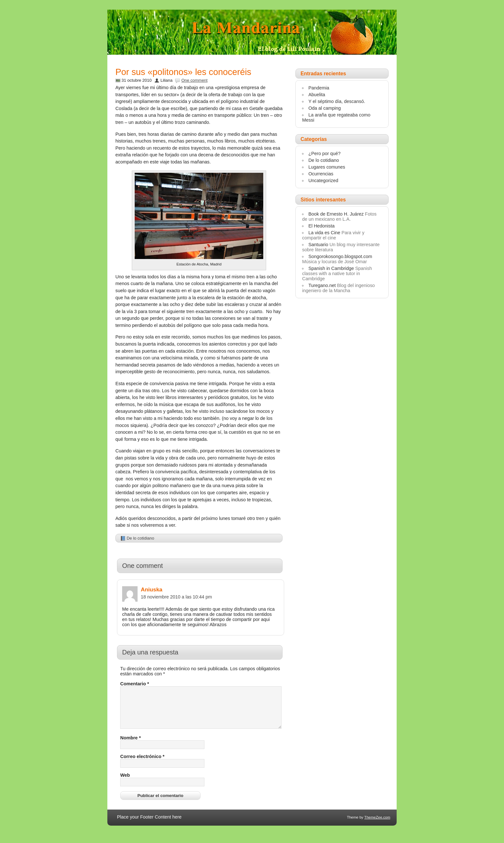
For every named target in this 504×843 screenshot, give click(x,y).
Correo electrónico (142, 764)
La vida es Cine (324, 233)
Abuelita (317, 95)
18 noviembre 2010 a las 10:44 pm (176, 597)
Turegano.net (322, 285)
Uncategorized (323, 181)
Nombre (130, 746)
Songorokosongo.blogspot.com (340, 256)
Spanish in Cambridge (331, 268)
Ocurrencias (321, 174)
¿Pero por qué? (324, 153)
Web (125, 783)
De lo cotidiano (140, 538)
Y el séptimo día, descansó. (337, 101)
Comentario (135, 684)
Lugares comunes (327, 167)
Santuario (318, 245)
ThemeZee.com (377, 825)
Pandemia (319, 88)
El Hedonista (321, 226)
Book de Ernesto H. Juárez (336, 214)
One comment (194, 80)
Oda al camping (324, 108)
